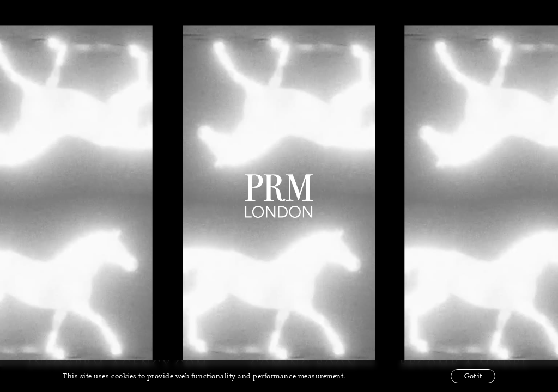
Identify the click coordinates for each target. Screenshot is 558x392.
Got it (473, 376)
